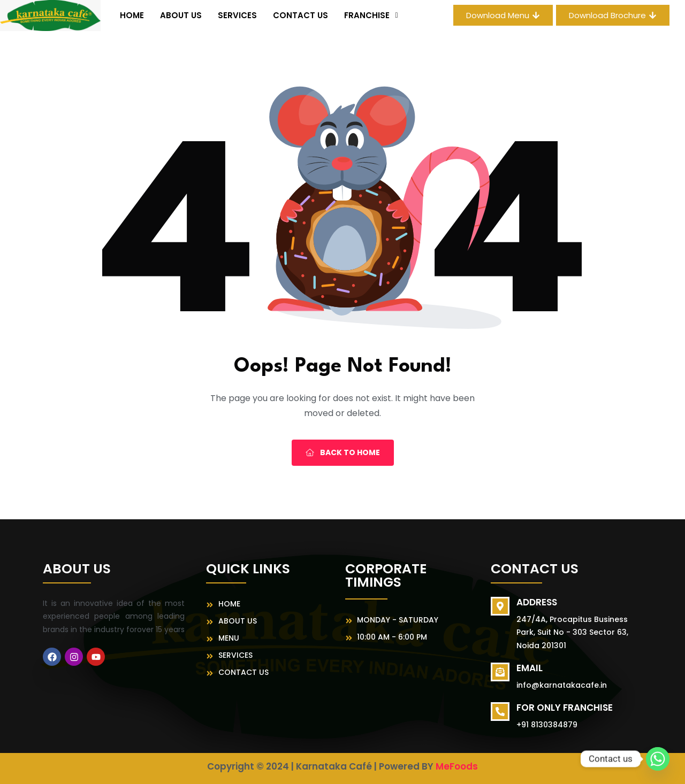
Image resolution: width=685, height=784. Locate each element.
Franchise (371, 15)
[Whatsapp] (658, 759)
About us (181, 15)
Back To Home (343, 452)
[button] (371, 15)
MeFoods (457, 766)
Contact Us (300, 15)
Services (237, 15)
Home (132, 15)
